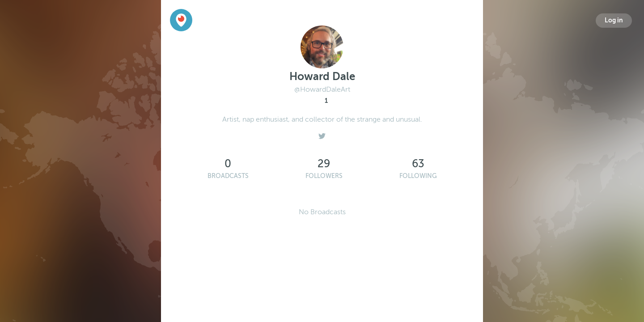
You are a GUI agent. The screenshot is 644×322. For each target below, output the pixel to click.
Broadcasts (228, 176)
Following (418, 176)
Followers (324, 176)
